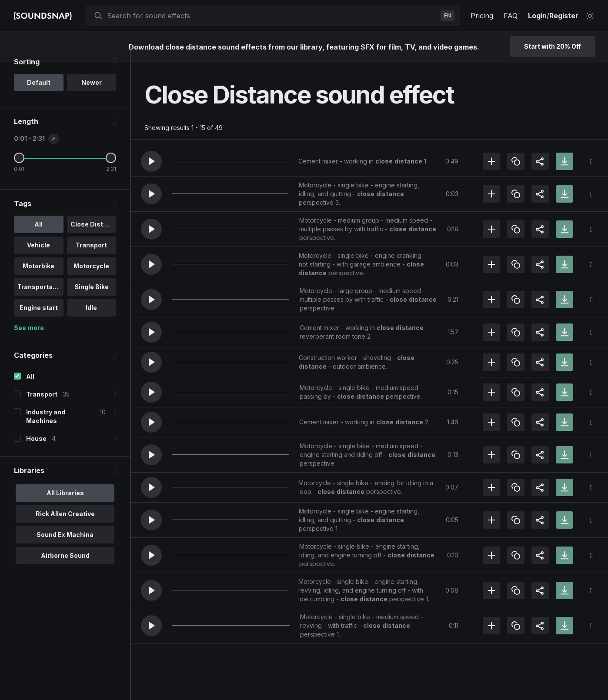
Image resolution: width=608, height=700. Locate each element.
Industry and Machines (46, 431)
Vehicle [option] (38, 260)
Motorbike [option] (38, 281)
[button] (151, 161)
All (30, 391)
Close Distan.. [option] (92, 239)
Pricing (482, 16)
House (36, 453)
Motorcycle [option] (91, 281)
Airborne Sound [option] (65, 570)
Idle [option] (91, 322)
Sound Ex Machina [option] (65, 549)
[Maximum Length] (111, 173)
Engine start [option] (39, 322)
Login (537, 16)
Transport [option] (91, 260)
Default (39, 97)
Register (564, 16)
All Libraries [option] (65, 508)
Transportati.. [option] (39, 302)
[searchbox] (272, 16)
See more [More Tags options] (29, 342)
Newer (92, 97)
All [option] (38, 239)
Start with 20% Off (553, 46)
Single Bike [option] (92, 302)
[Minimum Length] (19, 173)
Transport (42, 409)
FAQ (511, 16)
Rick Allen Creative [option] (65, 528)
